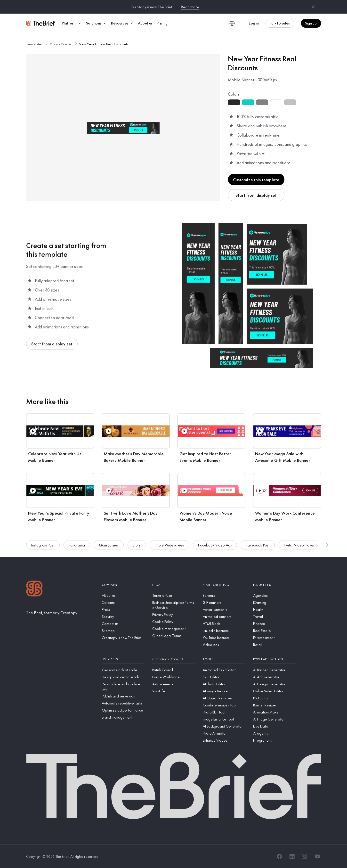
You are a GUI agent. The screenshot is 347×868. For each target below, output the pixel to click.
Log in (254, 23)
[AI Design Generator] (274, 684)
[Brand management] (123, 717)
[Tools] (224, 659)
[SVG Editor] (224, 677)
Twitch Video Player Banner (305, 547)
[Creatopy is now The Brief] (123, 638)
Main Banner (109, 547)
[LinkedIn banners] (224, 631)
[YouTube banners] (224, 638)
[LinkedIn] (292, 856)
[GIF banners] (224, 602)
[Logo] (34, 589)
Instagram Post (43, 547)
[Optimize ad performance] (123, 710)
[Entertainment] (274, 638)
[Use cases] (123, 659)
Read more (190, 7)
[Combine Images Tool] (224, 705)
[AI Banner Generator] (274, 670)
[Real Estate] (274, 631)
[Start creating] (224, 585)
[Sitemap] (123, 631)
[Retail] (274, 645)
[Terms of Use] (174, 595)
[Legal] (174, 585)
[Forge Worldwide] (174, 677)
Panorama (77, 547)
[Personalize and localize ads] (123, 687)
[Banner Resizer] (274, 705)
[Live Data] (274, 726)
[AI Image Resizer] (224, 691)
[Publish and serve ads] (123, 696)
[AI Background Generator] (224, 726)
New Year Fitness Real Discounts (104, 44)
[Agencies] (274, 595)
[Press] (123, 610)
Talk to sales (280, 23)
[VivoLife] (174, 691)
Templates (34, 44)
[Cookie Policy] (174, 622)
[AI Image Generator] (274, 719)
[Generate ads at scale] (123, 670)
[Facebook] (279, 856)
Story (137, 547)
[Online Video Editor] (274, 691)
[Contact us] (123, 624)
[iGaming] (274, 602)
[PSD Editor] (274, 698)
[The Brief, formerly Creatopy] (52, 613)
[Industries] (274, 585)
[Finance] (274, 624)
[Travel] (274, 617)
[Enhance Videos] (224, 740)
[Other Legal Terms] (174, 636)
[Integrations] (274, 740)
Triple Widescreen (170, 547)
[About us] (123, 595)
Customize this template (256, 180)
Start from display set (256, 195)
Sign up (311, 23)
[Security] (123, 617)
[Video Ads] (224, 645)
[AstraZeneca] (174, 684)
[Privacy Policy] (174, 615)
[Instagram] (305, 856)
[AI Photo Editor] (224, 684)
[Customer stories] (174, 659)
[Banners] (224, 595)
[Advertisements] (224, 610)
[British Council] (174, 670)
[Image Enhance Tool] (224, 719)
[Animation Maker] (274, 712)
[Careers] (123, 602)
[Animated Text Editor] (224, 670)
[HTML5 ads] (224, 624)
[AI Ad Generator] (274, 677)
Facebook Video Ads (215, 547)
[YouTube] (317, 856)
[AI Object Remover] (224, 698)
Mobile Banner (61, 44)
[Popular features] (274, 659)
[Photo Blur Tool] (224, 712)
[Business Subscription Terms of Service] (174, 605)
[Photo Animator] (224, 733)
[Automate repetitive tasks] (123, 703)
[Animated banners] (224, 617)
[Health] (274, 610)
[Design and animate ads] (123, 677)
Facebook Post (258, 547)
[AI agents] (274, 733)
